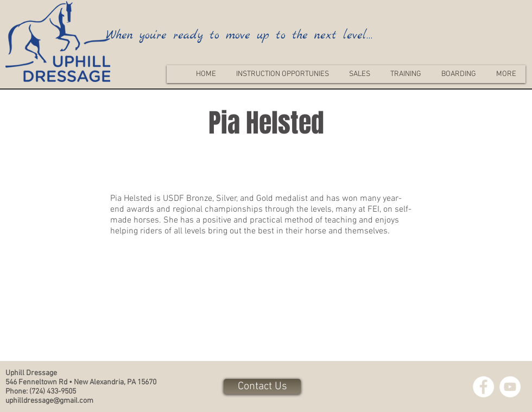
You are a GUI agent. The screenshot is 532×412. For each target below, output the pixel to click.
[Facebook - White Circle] (483, 387)
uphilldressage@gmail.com (49, 401)
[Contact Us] (262, 386)
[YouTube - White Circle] (510, 387)
